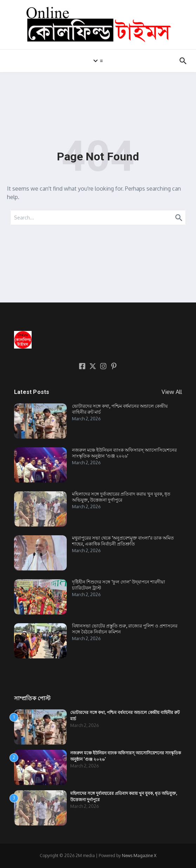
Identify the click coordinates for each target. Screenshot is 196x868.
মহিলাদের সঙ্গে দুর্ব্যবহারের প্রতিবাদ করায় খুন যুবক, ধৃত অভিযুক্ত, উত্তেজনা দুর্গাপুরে (121, 497)
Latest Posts (32, 392)
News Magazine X (139, 856)
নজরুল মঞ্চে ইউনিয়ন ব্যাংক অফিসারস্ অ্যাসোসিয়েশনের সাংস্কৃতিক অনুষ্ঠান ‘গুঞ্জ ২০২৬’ (124, 453)
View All (172, 392)
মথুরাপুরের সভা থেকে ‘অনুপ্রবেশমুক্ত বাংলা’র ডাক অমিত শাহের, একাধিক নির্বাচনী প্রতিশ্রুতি (123, 541)
